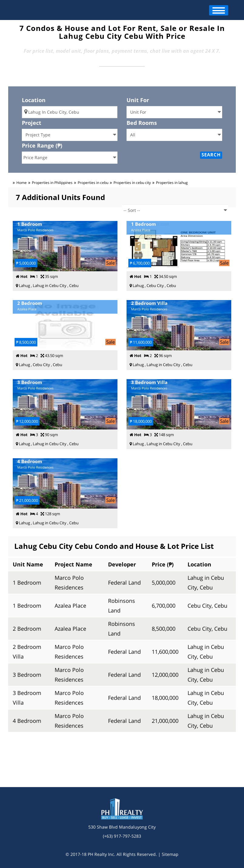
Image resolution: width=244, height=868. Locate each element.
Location (34, 100)
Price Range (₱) (42, 145)
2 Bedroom (27, 629)
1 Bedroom (27, 583)
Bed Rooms (142, 123)
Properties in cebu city (132, 183)
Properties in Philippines (52, 183)
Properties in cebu (93, 183)
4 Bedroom (27, 721)
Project (32, 123)
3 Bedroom (27, 675)
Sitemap (170, 854)
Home (22, 183)
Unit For (138, 100)
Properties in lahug (172, 183)
